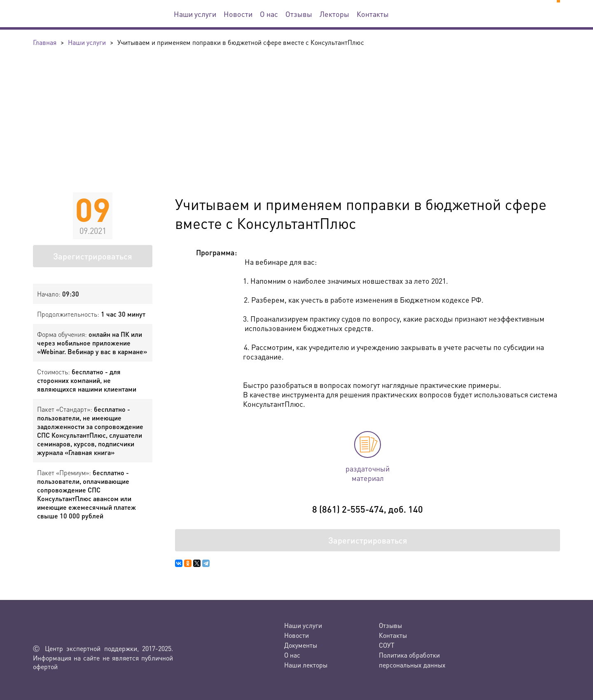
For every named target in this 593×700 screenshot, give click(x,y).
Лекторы (334, 14)
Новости (238, 14)
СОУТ (387, 645)
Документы (301, 645)
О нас (269, 14)
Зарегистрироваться (93, 256)
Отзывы (299, 14)
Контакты (373, 14)
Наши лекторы (306, 665)
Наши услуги (195, 14)
